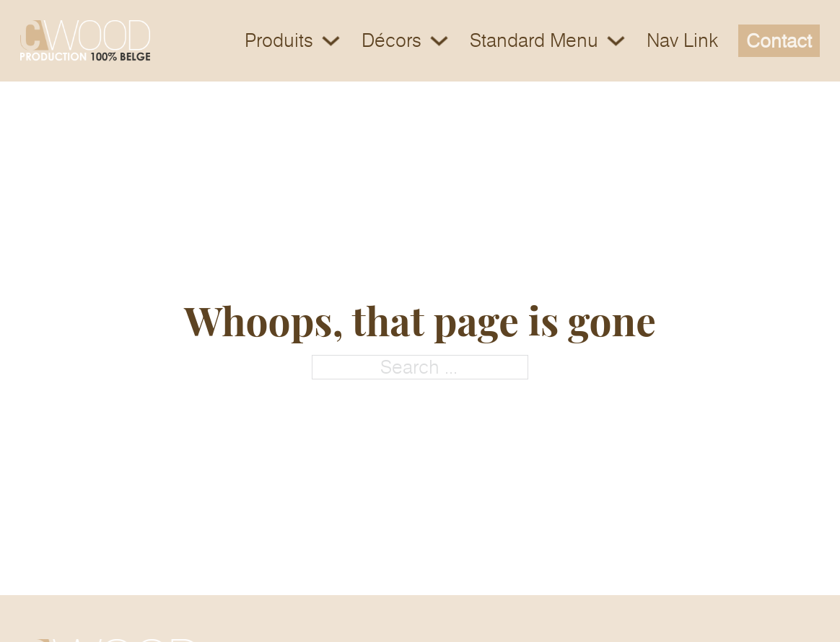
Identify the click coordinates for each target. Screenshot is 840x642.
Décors (391, 41)
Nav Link (682, 41)
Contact (779, 41)
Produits (279, 41)
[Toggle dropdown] (331, 41)
